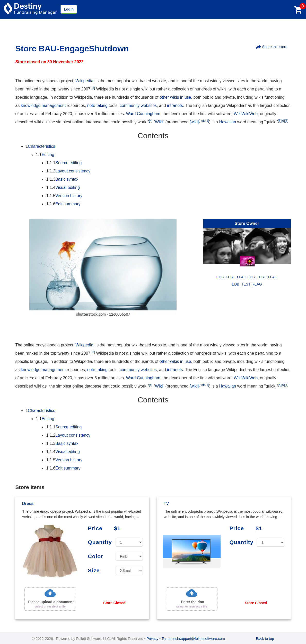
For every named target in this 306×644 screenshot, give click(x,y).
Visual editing (63, 187)
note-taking (97, 105)
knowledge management (43, 105)
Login (69, 9)
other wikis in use (175, 97)
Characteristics (40, 146)
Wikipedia (84, 81)
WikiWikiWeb (246, 114)
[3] (93, 88)
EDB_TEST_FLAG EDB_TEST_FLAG (247, 277)
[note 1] (204, 121)
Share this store (272, 47)
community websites (138, 105)
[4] (151, 121)
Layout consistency (68, 171)
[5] (280, 121)
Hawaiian (228, 122)
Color (95, 556)
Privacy (152, 639)
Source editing (64, 163)
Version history (64, 196)
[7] (287, 121)
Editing (45, 155)
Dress (28, 504)
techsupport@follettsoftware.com (199, 639)
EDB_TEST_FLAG (247, 284)
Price (95, 528)
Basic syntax (62, 179)
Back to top (265, 639)
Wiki (159, 122)
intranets (175, 105)
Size (94, 570)
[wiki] (194, 122)
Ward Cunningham (143, 114)
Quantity (100, 542)
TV (166, 504)
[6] (283, 121)
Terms (167, 639)
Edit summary (63, 204)
